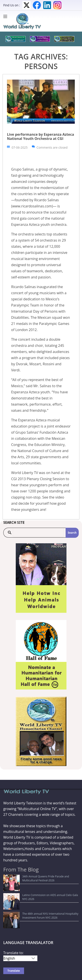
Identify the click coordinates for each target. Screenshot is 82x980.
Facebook (37, 5)
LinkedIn (47, 5)
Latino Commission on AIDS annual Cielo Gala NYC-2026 (40, 887)
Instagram (57, 5)
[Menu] (6, 16)
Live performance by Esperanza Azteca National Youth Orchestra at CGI (41, 136)
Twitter (27, 5)
